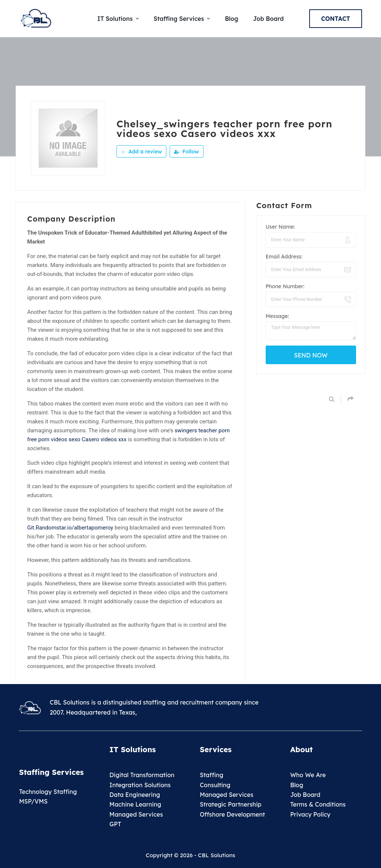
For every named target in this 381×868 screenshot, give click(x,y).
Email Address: (284, 257)
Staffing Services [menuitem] (183, 19)
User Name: (280, 227)
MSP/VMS (33, 801)
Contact (336, 19)
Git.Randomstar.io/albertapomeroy (70, 528)
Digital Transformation (142, 775)
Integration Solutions (140, 785)
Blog (297, 785)
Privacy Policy (310, 814)
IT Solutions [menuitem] (119, 19)
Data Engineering (135, 795)
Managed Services (136, 814)
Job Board (305, 795)
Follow (186, 152)
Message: (277, 316)
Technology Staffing (48, 792)
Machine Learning (135, 804)
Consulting (215, 785)
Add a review (141, 152)
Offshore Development (232, 814)
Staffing (212, 775)
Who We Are (308, 775)
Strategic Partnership (231, 804)
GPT (115, 824)
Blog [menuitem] (231, 19)
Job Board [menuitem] (268, 19)
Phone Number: (285, 286)
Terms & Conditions (318, 804)
